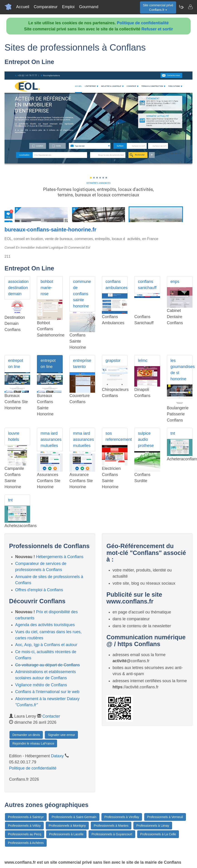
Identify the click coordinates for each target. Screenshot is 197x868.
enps (175, 282)
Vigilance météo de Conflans (41, 685)
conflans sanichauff (147, 285)
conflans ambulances (117, 285)
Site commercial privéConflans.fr (158, 7)
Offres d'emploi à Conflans (39, 590)
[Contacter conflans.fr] (190, 7)
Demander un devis (26, 735)
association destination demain (18, 288)
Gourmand (89, 7)
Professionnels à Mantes (111, 826)
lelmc (143, 360)
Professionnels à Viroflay (122, 817)
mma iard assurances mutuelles (51, 439)
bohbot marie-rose (47, 288)
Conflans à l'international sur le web (47, 692)
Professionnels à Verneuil (165, 817)
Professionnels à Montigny (67, 826)
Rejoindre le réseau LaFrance (33, 743)
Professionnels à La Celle (158, 834)
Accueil (23, 7)
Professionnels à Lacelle (66, 834)
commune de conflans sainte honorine (82, 294)
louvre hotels (14, 436)
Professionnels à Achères (26, 843)
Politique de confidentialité (143, 23)
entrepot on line (16, 364)
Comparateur (46, 7)
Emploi (68, 7)
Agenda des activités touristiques (45, 625)
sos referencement (117, 436)
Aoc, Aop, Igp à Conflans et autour (46, 645)
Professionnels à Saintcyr (26, 817)
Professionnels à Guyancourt (112, 834)
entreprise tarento (82, 364)
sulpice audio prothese (146, 439)
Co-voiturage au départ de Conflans (47, 665)
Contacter (51, 716)
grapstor (113, 360)
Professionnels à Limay (153, 826)
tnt (173, 433)
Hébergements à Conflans (60, 557)
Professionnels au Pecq (25, 834)
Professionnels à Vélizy (24, 826)
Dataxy (57, 756)
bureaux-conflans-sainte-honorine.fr (50, 230)
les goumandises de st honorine (181, 370)
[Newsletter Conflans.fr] (181, 7)
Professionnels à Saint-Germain (74, 817)
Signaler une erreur (61, 735)
